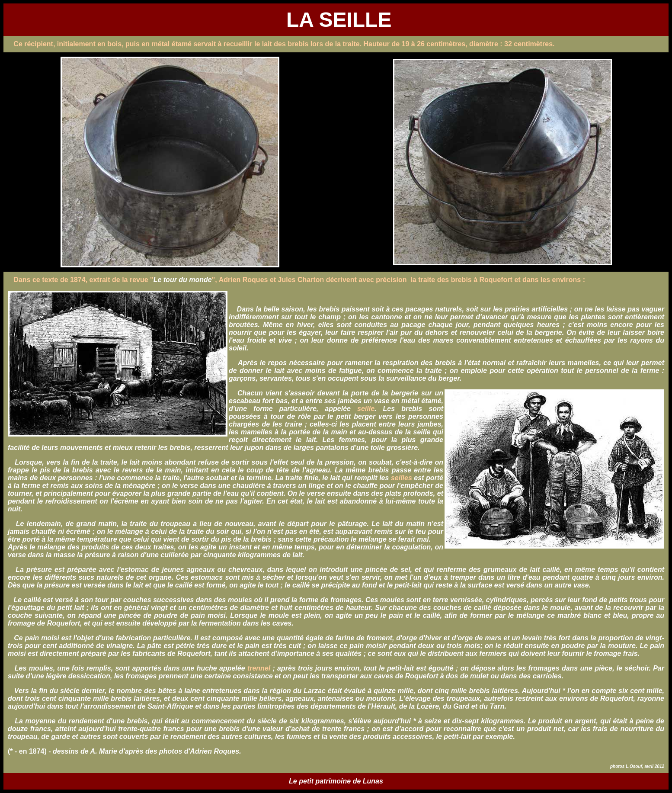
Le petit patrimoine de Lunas (336, 781)
